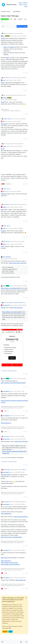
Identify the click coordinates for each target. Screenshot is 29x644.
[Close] (26, 598)
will (4, 121)
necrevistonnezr (7, 257)
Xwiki (5, 53)
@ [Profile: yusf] (3, 38)
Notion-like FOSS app (16, 308)
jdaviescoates (6, 305)
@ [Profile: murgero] (4, 124)
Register (5, 631)
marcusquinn (6, 391)
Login (10, 631)
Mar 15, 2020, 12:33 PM (20, 36)
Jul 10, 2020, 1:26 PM (19, 416)
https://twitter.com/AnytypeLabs (10, 564)
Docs (25, 5)
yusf (4, 33)
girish (4, 286)
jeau (4, 36)
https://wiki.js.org (6, 558)
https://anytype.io (6, 561)
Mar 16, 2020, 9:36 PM (17, 244)
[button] (2, 642)
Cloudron (5, 371)
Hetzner (15, 371)
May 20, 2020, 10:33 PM (20, 379)
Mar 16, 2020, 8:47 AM (15, 228)
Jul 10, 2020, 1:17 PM (19, 391)
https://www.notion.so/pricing (18, 263)
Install (26, 7)
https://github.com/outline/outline (11, 288)
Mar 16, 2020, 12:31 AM (17, 207)
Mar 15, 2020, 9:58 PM (17, 146)
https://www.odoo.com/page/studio (11, 537)
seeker (4, 146)
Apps (20, 3)
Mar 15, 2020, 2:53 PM (15, 80)
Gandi (11, 371)
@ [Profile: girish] (3, 308)
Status (25, 3)
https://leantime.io (6, 514)
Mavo (8, 58)
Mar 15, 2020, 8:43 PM (15, 121)
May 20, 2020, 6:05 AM (11, 259)
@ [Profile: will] (2, 209)
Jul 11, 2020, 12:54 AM (20, 578)
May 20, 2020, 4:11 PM (20, 286)
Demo (21, 5)
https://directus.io (6, 423)
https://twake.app (21, 580)
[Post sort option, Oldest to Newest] (3, 26)
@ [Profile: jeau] (3, 83)
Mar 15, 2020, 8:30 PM (11, 100)
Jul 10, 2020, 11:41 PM (19, 504)
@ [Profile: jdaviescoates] (5, 475)
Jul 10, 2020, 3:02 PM (20, 439)
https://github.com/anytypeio (9, 563)
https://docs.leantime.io (21, 517)
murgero (5, 98)
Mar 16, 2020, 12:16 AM (15, 191)
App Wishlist (5, 19)
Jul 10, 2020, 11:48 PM (20, 550)
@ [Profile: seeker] (3, 194)
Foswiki (12, 47)
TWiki (5, 47)
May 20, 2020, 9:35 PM (20, 305)
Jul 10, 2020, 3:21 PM (19, 472)
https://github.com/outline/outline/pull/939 (13, 383)
